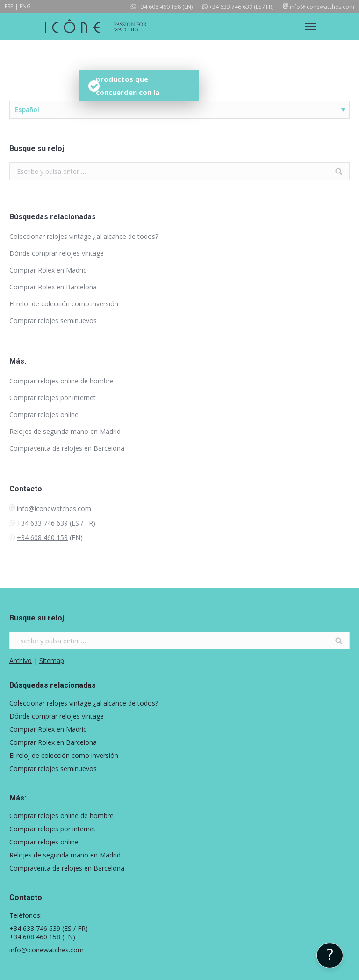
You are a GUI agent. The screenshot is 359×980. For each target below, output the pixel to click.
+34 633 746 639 (231, 7)
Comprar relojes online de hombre (61, 381)
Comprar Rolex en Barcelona (53, 287)
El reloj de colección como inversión (64, 304)
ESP (9, 6)
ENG (25, 6)
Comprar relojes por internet (53, 398)
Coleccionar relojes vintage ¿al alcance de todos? (84, 236)
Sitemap (52, 660)
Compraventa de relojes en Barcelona (67, 448)
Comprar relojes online (44, 414)
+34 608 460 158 (159, 7)
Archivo (21, 660)
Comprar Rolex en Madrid (48, 270)
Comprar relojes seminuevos (53, 321)
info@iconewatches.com (322, 7)
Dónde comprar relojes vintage (57, 253)
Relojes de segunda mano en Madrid (65, 431)
